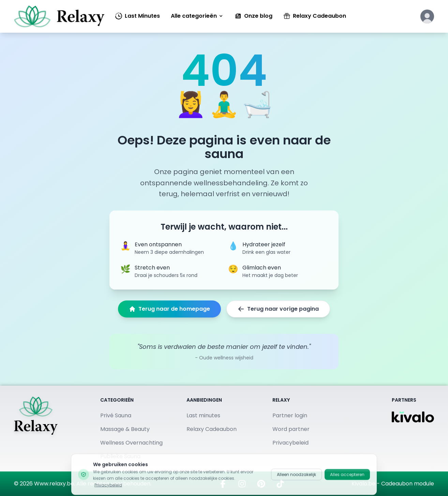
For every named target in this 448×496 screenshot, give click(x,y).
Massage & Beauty (125, 429)
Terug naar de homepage (169, 309)
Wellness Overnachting (131, 443)
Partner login (290, 415)
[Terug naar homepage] (36, 429)
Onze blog (253, 16)
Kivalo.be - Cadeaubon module (393, 484)
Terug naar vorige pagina (278, 309)
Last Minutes (138, 16)
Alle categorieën (197, 16)
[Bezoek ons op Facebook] (223, 484)
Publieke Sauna (120, 456)
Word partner (291, 429)
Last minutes (203, 415)
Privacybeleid (290, 443)
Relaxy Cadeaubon (315, 16)
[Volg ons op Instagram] (242, 484)
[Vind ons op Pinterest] (261, 484)
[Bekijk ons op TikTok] (280, 484)
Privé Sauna (116, 415)
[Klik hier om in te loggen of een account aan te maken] (427, 16)
